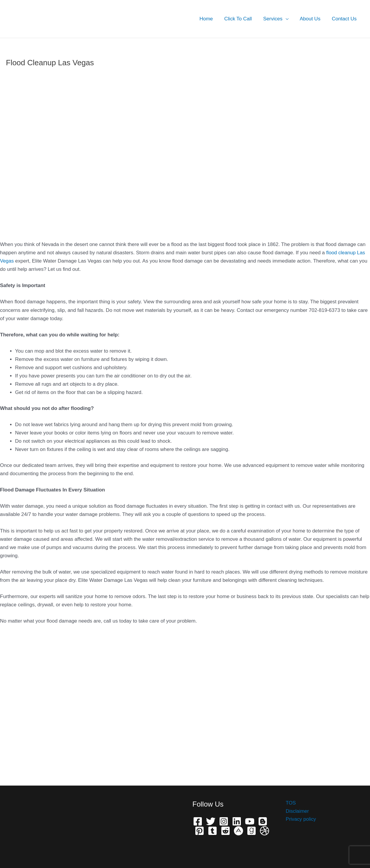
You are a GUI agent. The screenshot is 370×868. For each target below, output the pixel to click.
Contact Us (345, 19)
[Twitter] (211, 821)
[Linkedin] (237, 821)
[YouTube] (250, 821)
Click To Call (243, 19)
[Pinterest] (199, 831)
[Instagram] (224, 821)
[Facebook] (198, 821)
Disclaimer (297, 811)
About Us (312, 19)
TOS (290, 803)
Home (212, 19)
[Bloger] (263, 821)
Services (276, 19)
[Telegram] (212, 831)
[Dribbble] (264, 831)
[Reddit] (225, 831)
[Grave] (251, 831)
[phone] (238, 831)
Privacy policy (300, 819)
